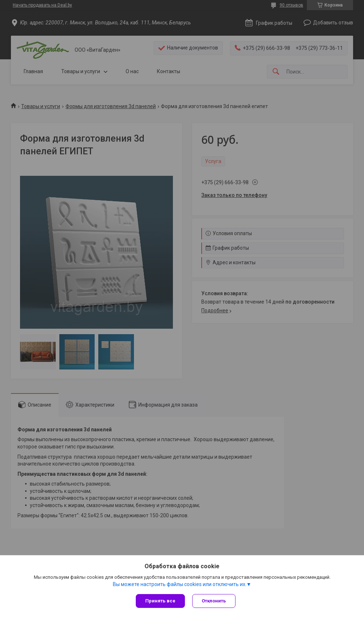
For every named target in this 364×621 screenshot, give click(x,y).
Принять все (160, 601)
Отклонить (214, 601)
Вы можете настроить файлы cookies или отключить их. (180, 584)
